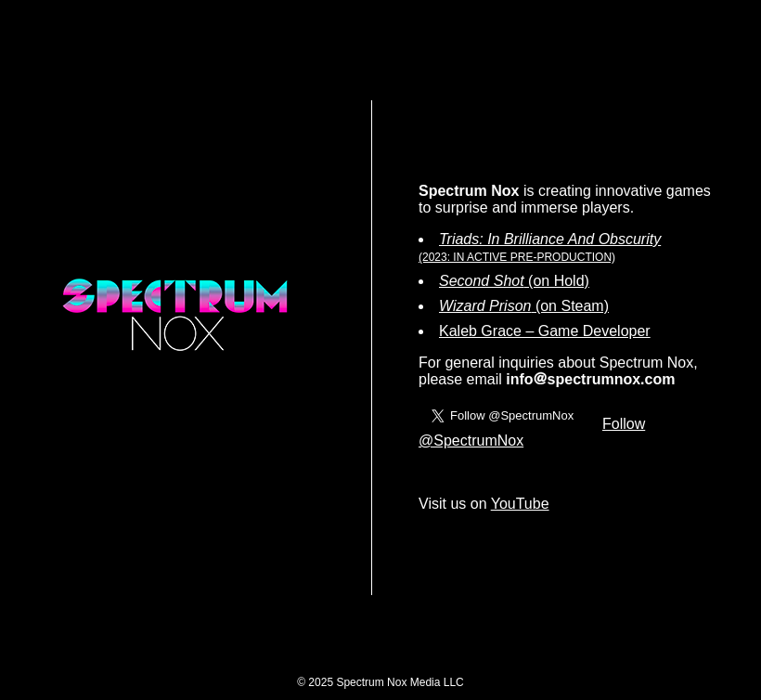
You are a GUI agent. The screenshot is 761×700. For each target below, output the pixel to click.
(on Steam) (524, 306)
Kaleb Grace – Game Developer (545, 331)
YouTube (520, 504)
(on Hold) (514, 281)
